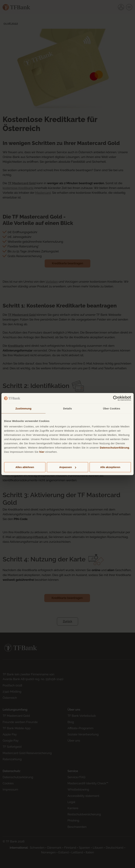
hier (42, 452)
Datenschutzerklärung (115, 448)
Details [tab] (67, 408)
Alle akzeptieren (110, 467)
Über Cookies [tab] (112, 408)
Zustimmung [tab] (23, 408)
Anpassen (68, 467)
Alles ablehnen (25, 467)
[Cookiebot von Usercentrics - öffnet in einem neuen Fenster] (116, 398)
